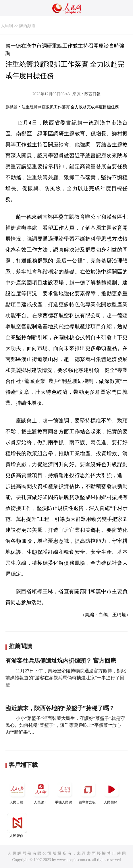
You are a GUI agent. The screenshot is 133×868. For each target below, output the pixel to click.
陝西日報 (92, 94)
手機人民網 (64, 792)
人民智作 (17, 825)
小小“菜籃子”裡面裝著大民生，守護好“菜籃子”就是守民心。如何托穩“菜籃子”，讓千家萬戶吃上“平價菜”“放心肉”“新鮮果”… (65, 725)
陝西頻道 (27, 26)
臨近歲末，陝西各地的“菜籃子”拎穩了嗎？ (60, 708)
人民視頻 (111, 792)
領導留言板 (88, 792)
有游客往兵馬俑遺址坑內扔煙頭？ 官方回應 (61, 661)
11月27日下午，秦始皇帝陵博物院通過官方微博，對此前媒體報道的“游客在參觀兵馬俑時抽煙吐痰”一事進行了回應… (66, 678)
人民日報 (17, 792)
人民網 (7, 26)
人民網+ (41, 792)
